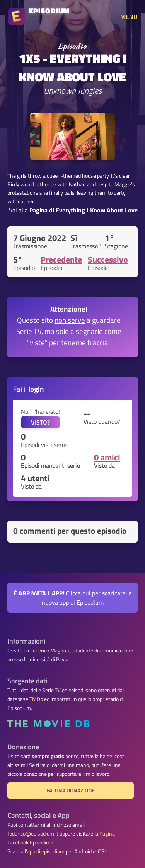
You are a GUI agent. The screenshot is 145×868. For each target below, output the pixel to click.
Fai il (29, 389)
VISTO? (40, 422)
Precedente (61, 260)
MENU (129, 17)
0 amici (107, 457)
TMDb (36, 699)
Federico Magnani (50, 651)
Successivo (108, 260)
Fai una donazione (71, 790)
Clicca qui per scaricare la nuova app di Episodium (73, 598)
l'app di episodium (45, 851)
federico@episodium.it (33, 834)
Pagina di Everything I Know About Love (84, 210)
